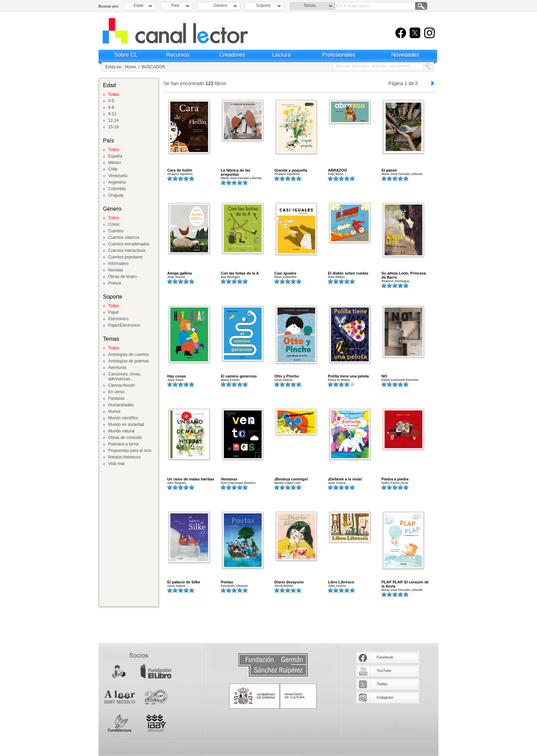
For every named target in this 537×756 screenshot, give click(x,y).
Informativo (118, 264)
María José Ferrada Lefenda (241, 178)
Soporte (263, 5)
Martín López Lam (288, 483)
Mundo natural (121, 431)
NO (384, 376)
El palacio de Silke (184, 582)
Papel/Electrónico (124, 325)
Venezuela (118, 176)
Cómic (114, 224)
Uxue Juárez (283, 380)
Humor (114, 411)
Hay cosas (176, 376)
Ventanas (229, 479)
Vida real (116, 464)
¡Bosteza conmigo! (291, 479)
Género (219, 5)
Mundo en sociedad (126, 424)
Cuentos (116, 231)
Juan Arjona (176, 277)
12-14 (113, 120)
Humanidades (121, 405)
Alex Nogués (177, 483)
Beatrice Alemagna (395, 281)
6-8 (111, 107)
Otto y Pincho (287, 376)
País (175, 5)
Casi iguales (285, 273)
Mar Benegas (230, 277)
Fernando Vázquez (235, 586)
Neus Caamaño (285, 277)
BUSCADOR (153, 67)
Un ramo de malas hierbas (191, 479)
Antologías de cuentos (129, 354)
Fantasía (116, 398)
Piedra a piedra (395, 479)
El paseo (389, 170)
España (115, 156)
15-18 (113, 127)
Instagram (385, 697)
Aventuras (117, 368)
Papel (113, 312)
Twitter (382, 684)
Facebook (385, 657)
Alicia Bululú (284, 586)
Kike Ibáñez (336, 277)
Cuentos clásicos (124, 237)
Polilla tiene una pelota (348, 376)
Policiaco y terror (123, 444)
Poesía (115, 283)
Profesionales (339, 55)
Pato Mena (336, 174)
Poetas (227, 582)
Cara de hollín (180, 170)
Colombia (117, 189)
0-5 (111, 101)
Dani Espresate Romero (238, 483)
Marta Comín (230, 380)
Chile (113, 169)
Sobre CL (126, 55)
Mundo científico (123, 418)
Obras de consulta (125, 438)
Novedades (405, 55)
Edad (138, 5)
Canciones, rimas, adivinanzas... (125, 376)
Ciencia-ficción (122, 385)
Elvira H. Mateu (339, 380)
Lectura (281, 55)
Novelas (116, 270)
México (115, 163)
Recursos (178, 55)
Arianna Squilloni (180, 174)
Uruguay (116, 195)
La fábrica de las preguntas (236, 172)
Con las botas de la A (240, 273)
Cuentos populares (125, 257)
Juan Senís (175, 380)
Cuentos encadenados (129, 244)
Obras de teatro (122, 277)
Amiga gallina (180, 273)
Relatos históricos (124, 457)
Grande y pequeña (291, 170)
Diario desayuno (289, 582)
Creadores (232, 55)
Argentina (117, 182)
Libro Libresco (341, 582)
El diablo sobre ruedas (348, 273)
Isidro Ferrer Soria (395, 483)
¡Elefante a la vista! (345, 479)
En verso (116, 392)
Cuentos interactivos (127, 251)
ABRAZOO (338, 170)
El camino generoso (239, 376)
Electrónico (118, 319)
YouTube (384, 671)
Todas (114, 94)
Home (130, 67)
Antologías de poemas (129, 361)
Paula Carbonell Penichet (400, 380)
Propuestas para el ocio (130, 451)
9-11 (112, 114)
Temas (310, 5)
